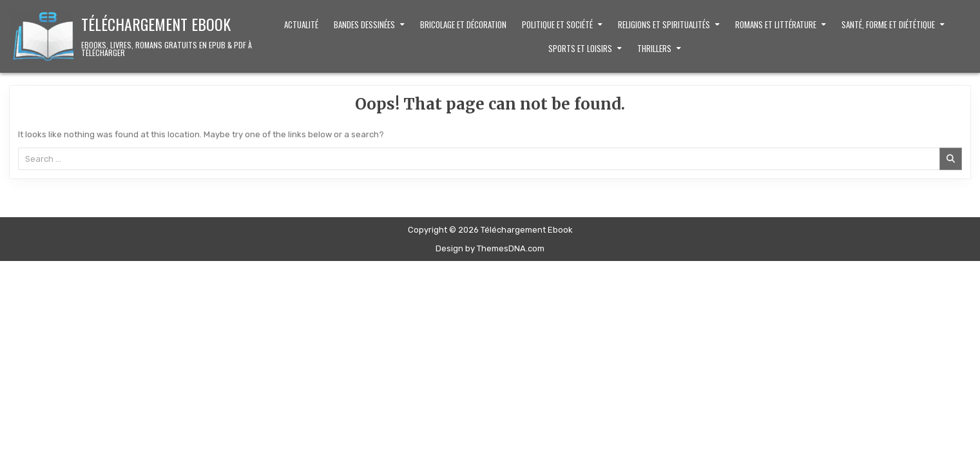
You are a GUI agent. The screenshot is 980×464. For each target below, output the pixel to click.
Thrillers (654, 48)
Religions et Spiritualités (664, 24)
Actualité (301, 24)
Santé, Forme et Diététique (888, 24)
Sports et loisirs (580, 48)
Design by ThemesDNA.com (490, 248)
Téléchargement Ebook (156, 24)
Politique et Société (557, 24)
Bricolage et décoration (463, 24)
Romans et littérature (776, 24)
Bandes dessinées (364, 24)
